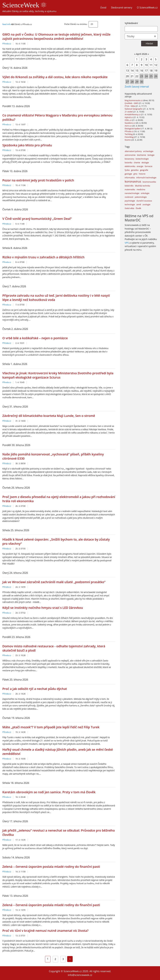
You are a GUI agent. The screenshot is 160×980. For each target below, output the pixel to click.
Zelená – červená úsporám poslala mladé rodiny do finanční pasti (51, 867)
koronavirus (133, 181)
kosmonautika (149, 182)
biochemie (142, 155)
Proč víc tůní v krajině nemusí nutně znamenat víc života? (45, 931)
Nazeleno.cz (130, 123)
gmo (135, 174)
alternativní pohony (133, 151)
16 (142, 71)
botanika (129, 163)
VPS (127, 243)
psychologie (130, 201)
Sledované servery (122, 8)
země (139, 205)
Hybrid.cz (129, 117)
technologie (130, 205)
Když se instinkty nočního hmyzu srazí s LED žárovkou (43, 608)
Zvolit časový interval (137, 87)
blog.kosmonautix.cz (134, 100)
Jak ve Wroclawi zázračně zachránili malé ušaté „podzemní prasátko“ (54, 582)
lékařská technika (143, 186)
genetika (135, 170)
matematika (130, 190)
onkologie (145, 193)
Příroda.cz (7, 44)
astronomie (130, 155)
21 (132, 76)
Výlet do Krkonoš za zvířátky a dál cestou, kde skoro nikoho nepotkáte (55, 77)
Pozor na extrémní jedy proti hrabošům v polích (38, 180)
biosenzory (129, 159)
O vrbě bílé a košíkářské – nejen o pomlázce (35, 338)
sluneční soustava (144, 201)
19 (156, 71)
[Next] (70, 959)
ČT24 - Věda (130, 106)
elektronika (130, 166)
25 (92, 24)
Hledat (149, 43)
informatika (130, 178)
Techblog (129, 134)
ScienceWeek (24, 5)
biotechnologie (142, 159)
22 (137, 76)
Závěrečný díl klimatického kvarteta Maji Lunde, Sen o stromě (49, 416)
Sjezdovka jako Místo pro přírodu (27, 145)
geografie (144, 170)
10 (146, 65)
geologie (128, 174)
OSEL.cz (128, 120)
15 (137, 71)
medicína (141, 189)
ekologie (145, 163)
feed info (7, 24)
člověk (138, 208)
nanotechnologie (132, 193)
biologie (151, 155)
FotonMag (129, 137)
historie (142, 174)
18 (151, 71)
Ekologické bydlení (133, 129)
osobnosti (129, 197)
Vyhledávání (131, 23)
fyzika (127, 170)
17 (146, 71)
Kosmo (128, 140)
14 (132, 71)
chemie (137, 163)
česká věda (129, 208)
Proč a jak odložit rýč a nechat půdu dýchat (35, 689)
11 (151, 65)
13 (127, 71)
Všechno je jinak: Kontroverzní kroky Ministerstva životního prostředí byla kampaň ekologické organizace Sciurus (58, 375)
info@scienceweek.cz (80, 975)
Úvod (103, 8)
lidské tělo (129, 186)
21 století (129, 112)
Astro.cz (128, 126)
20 (127, 76)
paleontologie (141, 197)
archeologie (148, 151)
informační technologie (146, 178)
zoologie (146, 204)
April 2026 (142, 54)
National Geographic (134, 109)
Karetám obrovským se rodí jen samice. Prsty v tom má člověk (49, 792)
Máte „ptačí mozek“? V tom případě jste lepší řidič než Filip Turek (51, 727)
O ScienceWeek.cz (147, 8)
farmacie (149, 166)
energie (140, 166)
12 (156, 65)
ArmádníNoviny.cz (133, 115)
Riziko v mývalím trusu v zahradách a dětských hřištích (43, 257)
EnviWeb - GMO (132, 103)
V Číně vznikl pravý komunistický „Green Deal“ (37, 219)
